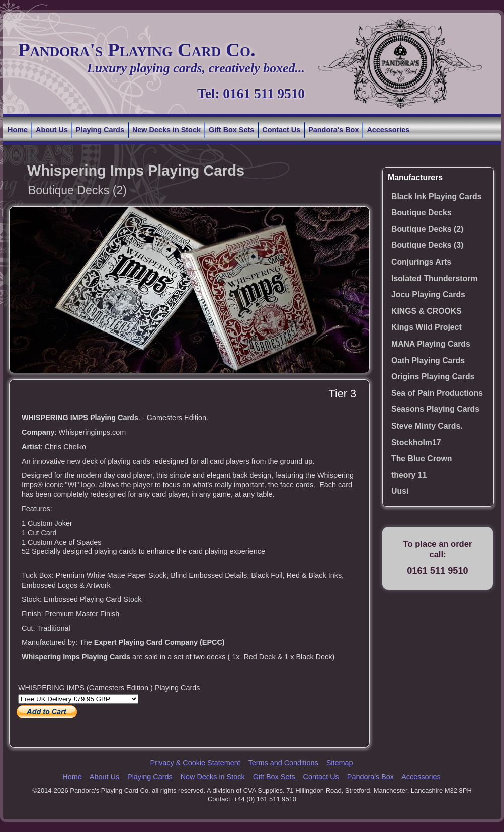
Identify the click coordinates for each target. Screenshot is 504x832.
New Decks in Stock (166, 130)
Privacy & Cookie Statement (195, 763)
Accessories (388, 130)
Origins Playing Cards (433, 377)
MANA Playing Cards (431, 344)
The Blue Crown (422, 459)
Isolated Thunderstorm (435, 278)
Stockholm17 (416, 442)
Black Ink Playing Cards (436, 196)
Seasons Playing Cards (435, 409)
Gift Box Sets (231, 130)
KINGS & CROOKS (427, 311)
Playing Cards (100, 130)
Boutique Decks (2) (427, 229)
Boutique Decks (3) (427, 245)
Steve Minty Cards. (427, 426)
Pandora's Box (333, 130)
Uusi (400, 491)
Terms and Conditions (283, 763)
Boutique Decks (422, 213)
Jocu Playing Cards (428, 295)
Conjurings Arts (421, 262)
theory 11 (409, 475)
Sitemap (340, 763)
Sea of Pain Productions (437, 393)
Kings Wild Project (427, 327)
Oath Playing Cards (428, 360)
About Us (52, 130)
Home (18, 130)
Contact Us (281, 130)
